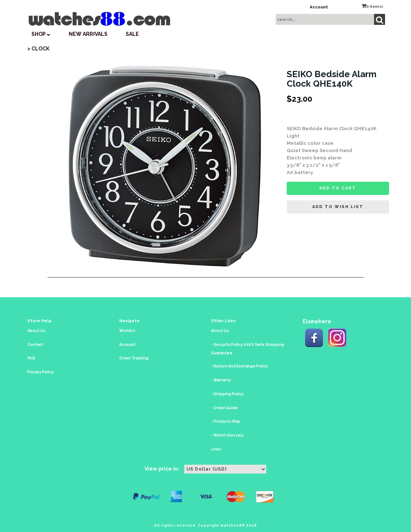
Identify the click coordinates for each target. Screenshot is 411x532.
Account (319, 7)
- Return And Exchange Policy (240, 366)
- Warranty (221, 380)
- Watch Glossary (227, 435)
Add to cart (338, 188)
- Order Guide (225, 408)
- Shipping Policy (227, 394)
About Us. (220, 331)
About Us (36, 331)
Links (216, 449)
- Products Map (226, 421)
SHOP (41, 34)
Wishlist (127, 331)
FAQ (31, 358)
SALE (132, 34)
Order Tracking (134, 358)
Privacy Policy (41, 372)
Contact (35, 345)
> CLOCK (38, 49)
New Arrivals (88, 34)
